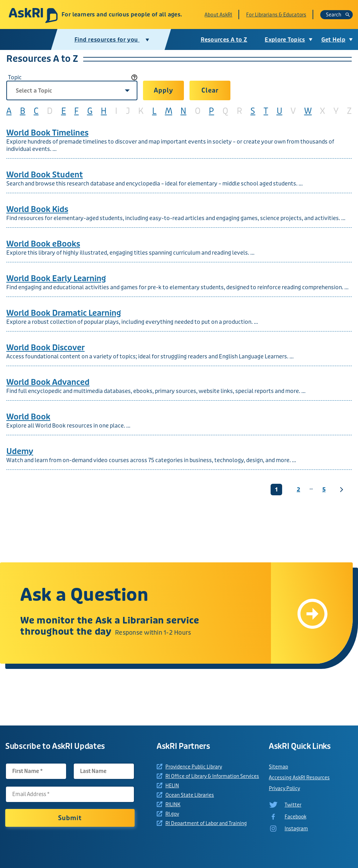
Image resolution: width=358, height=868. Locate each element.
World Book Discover (45, 348)
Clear (210, 90)
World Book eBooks (43, 244)
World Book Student (45, 175)
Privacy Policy (284, 788)
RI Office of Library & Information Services (212, 776)
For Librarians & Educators (276, 15)
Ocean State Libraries (190, 795)
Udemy (20, 451)
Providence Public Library (194, 767)
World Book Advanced (48, 382)
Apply (163, 90)
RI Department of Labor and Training (206, 823)
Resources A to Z (224, 40)
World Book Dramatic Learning (64, 313)
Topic (15, 77)
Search (338, 15)
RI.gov (172, 814)
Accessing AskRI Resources (299, 778)
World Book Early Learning (56, 279)
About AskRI (218, 15)
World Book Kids (37, 209)
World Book (28, 417)
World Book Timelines (47, 133)
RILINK (173, 804)
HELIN (172, 786)
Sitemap (278, 767)
